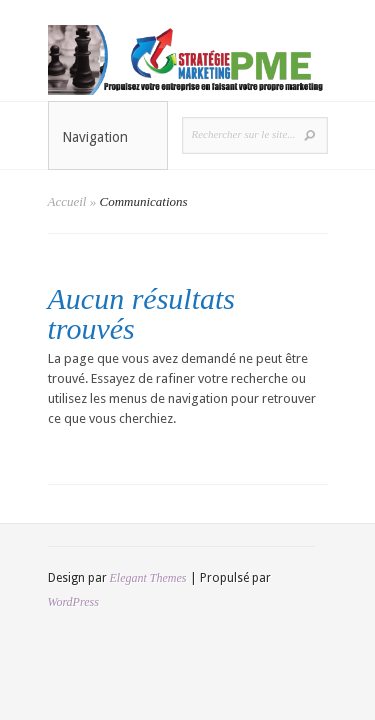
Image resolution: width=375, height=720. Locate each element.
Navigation (108, 137)
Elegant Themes (148, 578)
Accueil (67, 201)
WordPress (73, 602)
